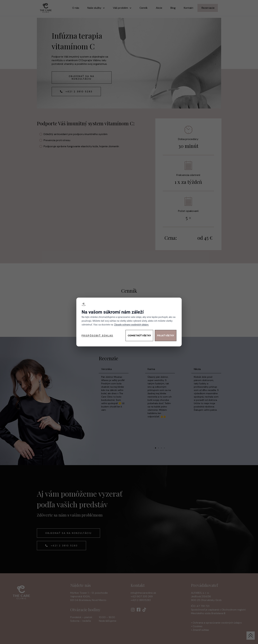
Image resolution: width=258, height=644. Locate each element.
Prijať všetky (166, 336)
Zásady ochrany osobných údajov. (132, 325)
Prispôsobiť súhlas (97, 336)
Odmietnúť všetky (139, 336)
